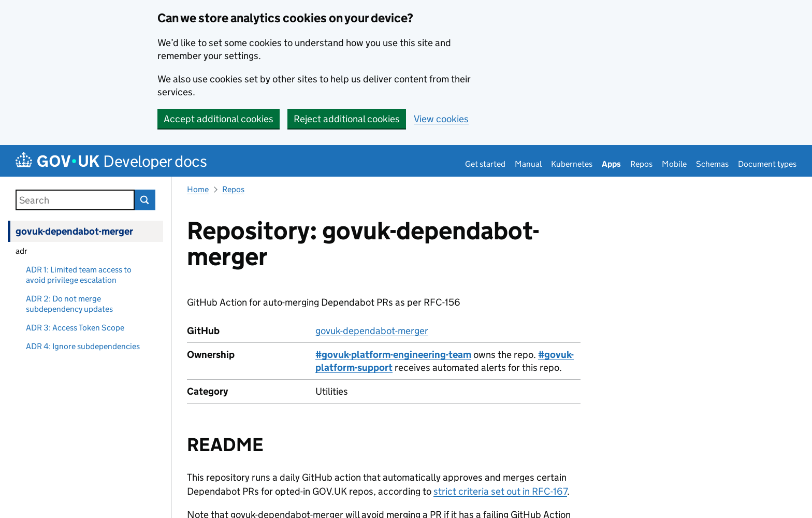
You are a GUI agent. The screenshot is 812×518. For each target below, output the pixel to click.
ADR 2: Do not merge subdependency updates (69, 304)
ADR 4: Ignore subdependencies (83, 346)
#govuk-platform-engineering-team (393, 355)
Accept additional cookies (219, 119)
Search (145, 200)
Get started (485, 164)
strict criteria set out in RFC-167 (500, 491)
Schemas (712, 164)
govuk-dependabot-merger (74, 231)
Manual (528, 164)
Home (198, 189)
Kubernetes (572, 164)
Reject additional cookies (347, 119)
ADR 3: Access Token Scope (75, 328)
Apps (611, 164)
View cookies (441, 119)
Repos (641, 164)
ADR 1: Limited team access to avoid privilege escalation (79, 275)
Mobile (674, 164)
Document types (767, 164)
